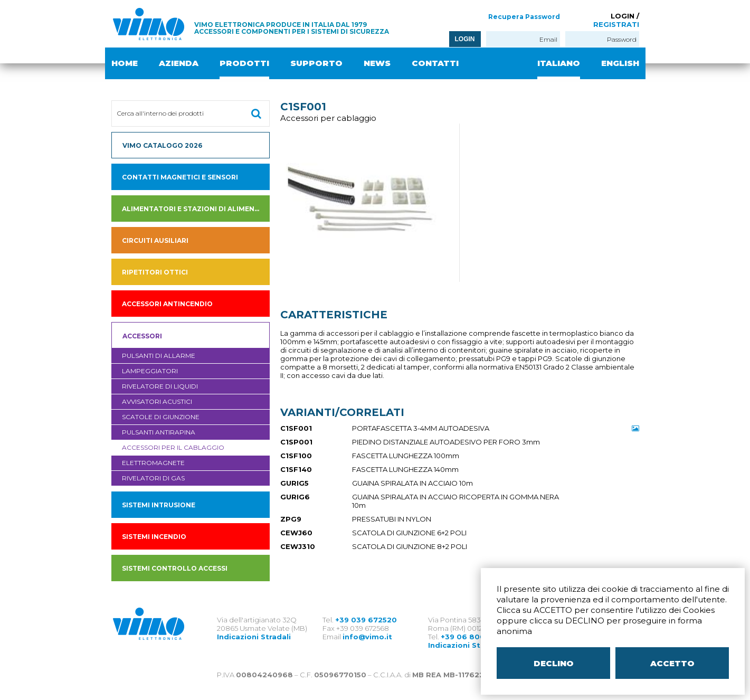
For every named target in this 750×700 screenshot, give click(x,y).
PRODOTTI (244, 63)
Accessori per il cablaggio (173, 447)
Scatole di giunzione (161, 417)
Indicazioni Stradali (254, 637)
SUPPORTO (316, 63)
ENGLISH (620, 63)
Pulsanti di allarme (159, 356)
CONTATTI (435, 63)
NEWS (377, 63)
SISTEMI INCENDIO (154, 537)
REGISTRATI (616, 24)
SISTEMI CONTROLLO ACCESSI (175, 568)
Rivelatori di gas (153, 478)
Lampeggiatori (150, 371)
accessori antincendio (167, 304)
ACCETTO (672, 663)
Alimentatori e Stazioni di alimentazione (196, 209)
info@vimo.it (367, 637)
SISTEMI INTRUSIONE (159, 505)
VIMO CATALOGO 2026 (162, 145)
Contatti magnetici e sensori (180, 177)
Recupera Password (524, 17)
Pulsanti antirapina (159, 432)
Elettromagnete (153, 463)
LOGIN (465, 39)
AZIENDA (179, 63)
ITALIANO (559, 63)
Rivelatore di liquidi (160, 386)
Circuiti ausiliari (155, 240)
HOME (125, 63)
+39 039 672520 (366, 620)
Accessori (142, 336)
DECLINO (554, 663)
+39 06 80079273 (475, 637)
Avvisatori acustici (157, 401)
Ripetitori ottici (155, 272)
